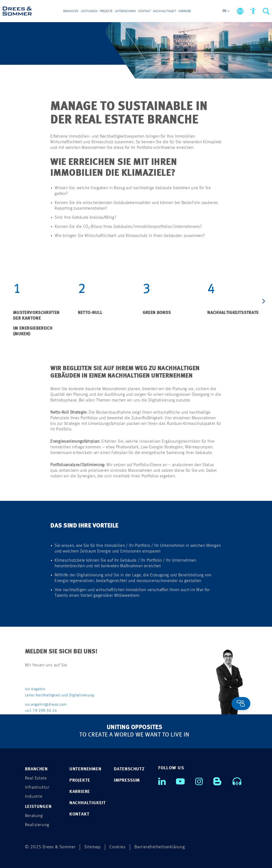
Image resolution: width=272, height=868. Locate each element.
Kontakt (145, 11)
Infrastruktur (37, 787)
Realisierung (37, 825)
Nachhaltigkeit (165, 11)
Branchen (71, 11)
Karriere (185, 11)
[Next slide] (263, 302)
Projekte (106, 11)
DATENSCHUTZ (129, 769)
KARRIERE (80, 792)
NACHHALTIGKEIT (88, 803)
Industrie (34, 796)
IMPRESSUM (127, 780)
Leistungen (89, 11)
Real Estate (36, 778)
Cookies (117, 847)
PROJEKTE (80, 780)
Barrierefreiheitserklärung (160, 847)
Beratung (34, 816)
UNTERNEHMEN (85, 769)
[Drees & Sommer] (17, 11)
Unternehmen (125, 11)
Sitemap (92, 847)
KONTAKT (79, 814)
